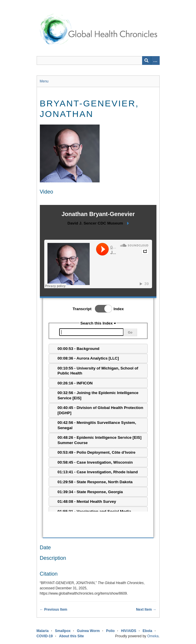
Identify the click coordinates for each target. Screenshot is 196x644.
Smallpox (63, 631)
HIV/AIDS (129, 631)
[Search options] (155, 61)
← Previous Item (54, 610)
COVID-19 (45, 636)
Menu (44, 81)
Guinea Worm (88, 631)
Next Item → (146, 610)
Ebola (148, 631)
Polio (110, 631)
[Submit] (146, 61)
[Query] (98, 61)
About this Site (72, 636)
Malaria (43, 631)
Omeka (153, 636)
